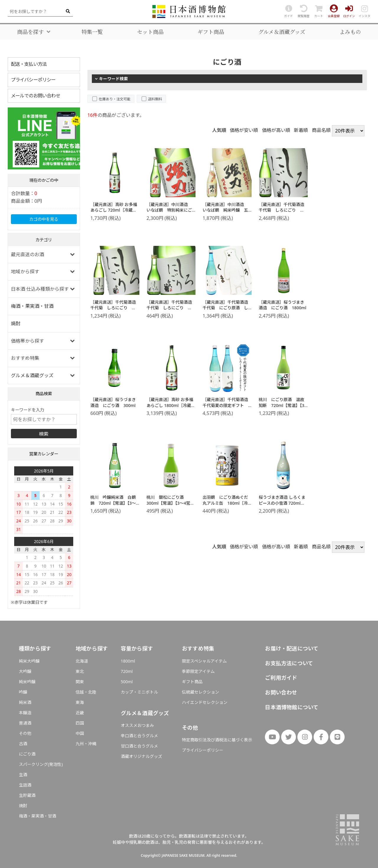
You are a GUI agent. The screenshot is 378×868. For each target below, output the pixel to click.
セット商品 (150, 32)
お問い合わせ (281, 692)
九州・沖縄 (86, 744)
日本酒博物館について (292, 707)
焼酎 (16, 323)
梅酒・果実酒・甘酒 (32, 306)
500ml (127, 682)
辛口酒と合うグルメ (139, 736)
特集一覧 (92, 32)
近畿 (80, 713)
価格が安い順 (244, 130)
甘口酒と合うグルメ (139, 746)
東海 (80, 702)
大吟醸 (25, 671)
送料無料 (155, 99)
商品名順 (321, 130)
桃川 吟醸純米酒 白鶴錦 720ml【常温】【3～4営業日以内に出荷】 (114, 503)
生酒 (23, 775)
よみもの (350, 32)
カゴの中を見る (44, 219)
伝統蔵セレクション (201, 692)
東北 (80, 671)
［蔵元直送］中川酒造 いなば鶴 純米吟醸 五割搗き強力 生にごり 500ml (225, 213)
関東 (80, 682)
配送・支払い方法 (29, 64)
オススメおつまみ (137, 725)
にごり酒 (27, 754)
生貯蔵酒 (27, 795)
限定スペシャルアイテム (204, 661)
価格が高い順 (276, 130)
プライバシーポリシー (33, 80)
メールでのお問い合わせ (36, 96)
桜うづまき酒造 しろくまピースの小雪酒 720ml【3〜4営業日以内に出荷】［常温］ (283, 506)
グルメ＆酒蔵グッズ (282, 32)
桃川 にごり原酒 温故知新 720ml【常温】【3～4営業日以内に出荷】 (281, 405)
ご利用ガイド (281, 678)
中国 (80, 733)
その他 (25, 733)
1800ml (128, 661)
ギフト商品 (211, 32)
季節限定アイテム (198, 671)
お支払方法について (289, 663)
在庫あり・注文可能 (115, 99)
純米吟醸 (27, 682)
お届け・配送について (292, 648)
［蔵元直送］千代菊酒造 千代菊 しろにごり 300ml (171, 308)
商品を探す (30, 32)
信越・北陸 (86, 692)
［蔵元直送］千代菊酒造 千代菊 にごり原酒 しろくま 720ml (227, 308)
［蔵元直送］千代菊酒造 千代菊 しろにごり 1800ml (283, 210)
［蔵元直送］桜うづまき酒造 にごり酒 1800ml (282, 305)
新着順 (301, 130)
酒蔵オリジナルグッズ (141, 756)
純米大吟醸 (29, 661)
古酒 (23, 744)
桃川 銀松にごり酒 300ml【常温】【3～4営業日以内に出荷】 (170, 503)
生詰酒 (25, 785)
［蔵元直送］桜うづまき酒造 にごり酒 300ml (113, 402)
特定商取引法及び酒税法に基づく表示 (217, 740)
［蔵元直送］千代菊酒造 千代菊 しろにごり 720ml (115, 308)
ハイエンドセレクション (205, 702)
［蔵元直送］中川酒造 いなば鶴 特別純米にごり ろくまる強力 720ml (169, 213)
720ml (127, 671)
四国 (80, 723)
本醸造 (25, 713)
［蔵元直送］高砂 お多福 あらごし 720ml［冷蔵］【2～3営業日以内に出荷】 (115, 210)
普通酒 (25, 723)
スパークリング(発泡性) (41, 764)
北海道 (82, 661)
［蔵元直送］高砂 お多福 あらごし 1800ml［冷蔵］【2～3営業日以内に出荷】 (172, 405)
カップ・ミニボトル (139, 692)
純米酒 (25, 702)
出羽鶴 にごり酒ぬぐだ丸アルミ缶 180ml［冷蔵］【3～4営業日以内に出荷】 (227, 506)
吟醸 (23, 692)
